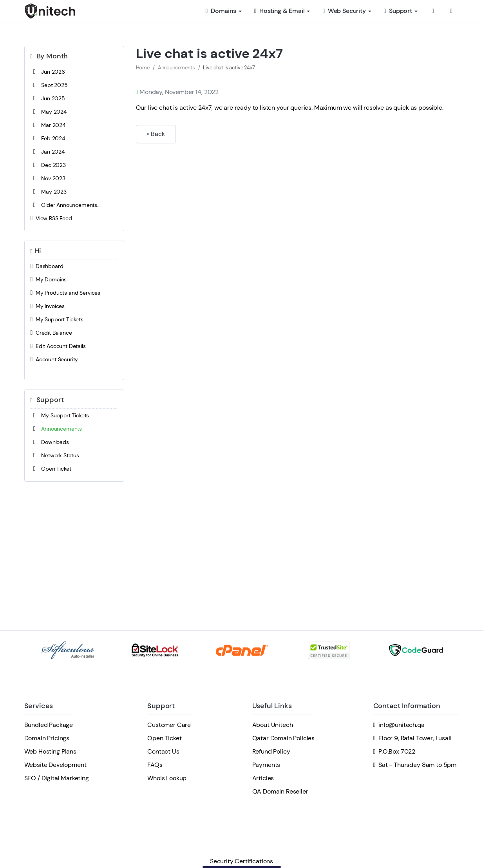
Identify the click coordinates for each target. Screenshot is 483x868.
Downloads (50, 442)
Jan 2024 (48, 152)
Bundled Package (49, 725)
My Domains (49, 279)
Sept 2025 (49, 85)
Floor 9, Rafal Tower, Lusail (415, 738)
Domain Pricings (47, 738)
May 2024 (49, 112)
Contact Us (163, 751)
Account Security (54, 359)
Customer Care (169, 725)
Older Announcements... (66, 205)
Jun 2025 (48, 98)
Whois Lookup (167, 778)
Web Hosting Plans (50, 751)
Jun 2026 (48, 72)
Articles (263, 778)
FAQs (155, 765)
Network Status (55, 455)
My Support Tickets (57, 319)
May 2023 (49, 192)
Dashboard (47, 266)
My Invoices (48, 306)
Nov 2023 (48, 178)
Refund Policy (271, 751)
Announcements (56, 429)
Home (143, 68)
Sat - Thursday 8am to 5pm (417, 765)
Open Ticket (51, 469)
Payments (266, 765)
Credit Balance (51, 333)
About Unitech (273, 725)
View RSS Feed (51, 218)
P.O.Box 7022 (397, 751)
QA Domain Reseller (280, 791)
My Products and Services (66, 293)
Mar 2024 (48, 125)
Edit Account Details (58, 346)
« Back (156, 134)
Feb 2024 (48, 138)
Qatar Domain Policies (284, 738)
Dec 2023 (48, 165)
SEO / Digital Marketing (57, 778)
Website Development (55, 765)
